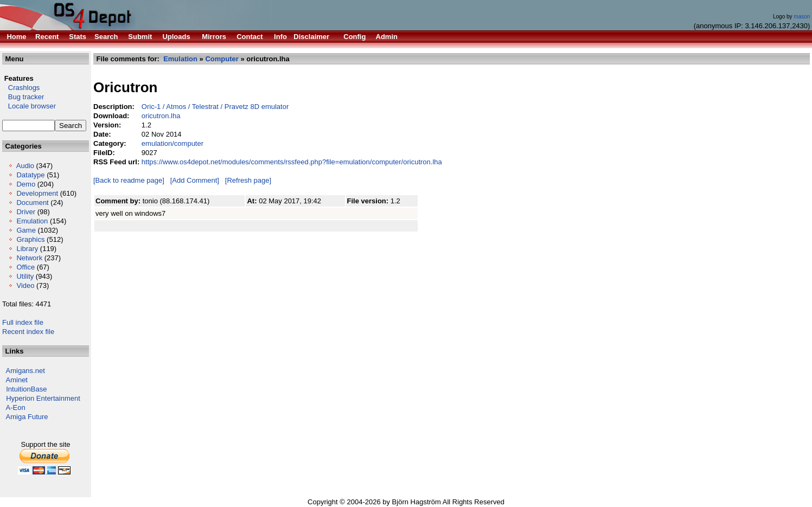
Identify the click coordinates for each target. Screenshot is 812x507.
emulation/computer (172, 143)
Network (29, 258)
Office (25, 267)
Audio (25, 166)
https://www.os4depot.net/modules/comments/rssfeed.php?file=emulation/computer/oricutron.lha (292, 162)
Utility (25, 276)
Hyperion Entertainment (43, 398)
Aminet (17, 380)
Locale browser (29, 106)
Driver (26, 212)
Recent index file (28, 332)
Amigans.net (25, 371)
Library (27, 249)
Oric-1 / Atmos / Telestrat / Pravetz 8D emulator (215, 107)
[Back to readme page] (129, 180)
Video (25, 285)
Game (26, 230)
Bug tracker (23, 97)
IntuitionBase (26, 389)
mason (802, 17)
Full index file (23, 322)
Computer (222, 59)
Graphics (30, 239)
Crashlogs (21, 88)
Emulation (32, 221)
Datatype (30, 175)
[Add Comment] (195, 180)
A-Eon (16, 407)
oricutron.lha (161, 116)
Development (37, 193)
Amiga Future (27, 417)
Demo (26, 184)
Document (32, 203)
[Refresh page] (248, 180)
